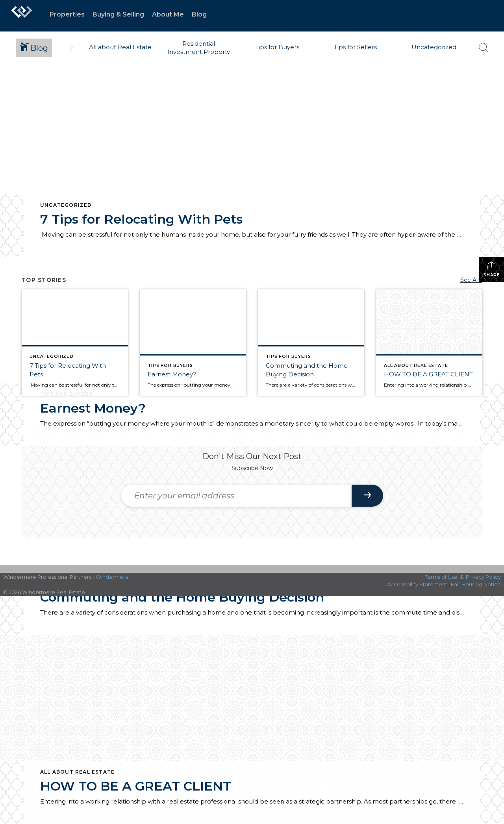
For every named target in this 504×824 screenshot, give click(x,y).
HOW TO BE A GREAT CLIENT (136, 786)
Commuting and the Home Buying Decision (182, 597)
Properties (67, 14)
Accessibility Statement (417, 584)
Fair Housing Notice (476, 584)
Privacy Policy (483, 577)
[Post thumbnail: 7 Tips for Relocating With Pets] (75, 343)
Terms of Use (441, 577)
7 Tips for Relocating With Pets (141, 219)
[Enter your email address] (236, 496)
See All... (471, 280)
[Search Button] (484, 48)
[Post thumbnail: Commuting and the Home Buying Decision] (311, 343)
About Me (168, 14)
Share (492, 269)
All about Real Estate (77, 772)
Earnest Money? (93, 408)
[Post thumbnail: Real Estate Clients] (193, 343)
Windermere (112, 577)
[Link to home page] (22, 16)
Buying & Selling (118, 14)
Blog (199, 14)
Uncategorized (66, 205)
